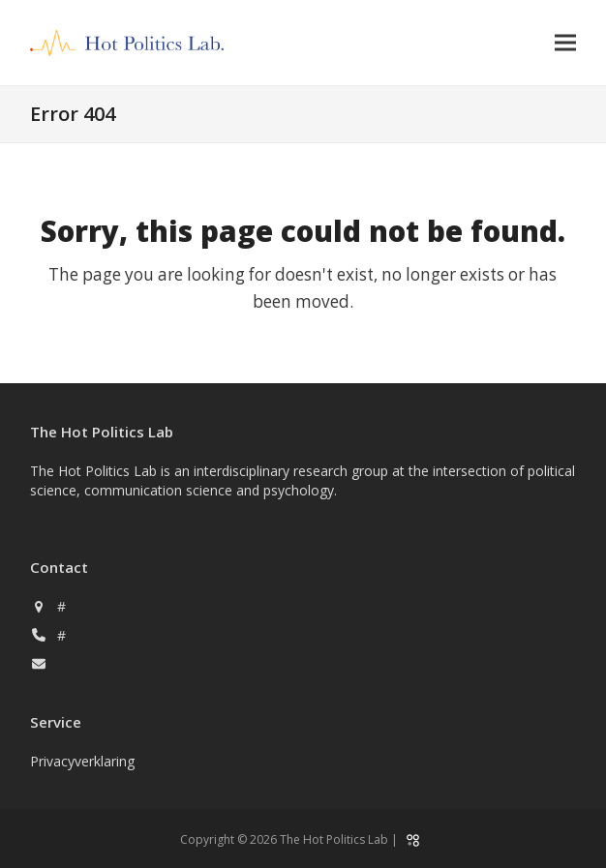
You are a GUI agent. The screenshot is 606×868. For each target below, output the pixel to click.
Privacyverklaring (82, 761)
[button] (565, 43)
